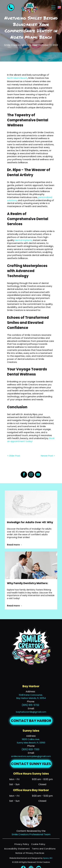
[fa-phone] (11, 9)
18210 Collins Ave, (31, 739)
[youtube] (38, 475)
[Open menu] (53, 7)
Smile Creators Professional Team (31, 834)
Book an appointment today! (31, 440)
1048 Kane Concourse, (31, 695)
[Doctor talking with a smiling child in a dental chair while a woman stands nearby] (31, 565)
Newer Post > (48, 456)
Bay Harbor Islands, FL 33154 (31, 698)
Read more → (15, 545)
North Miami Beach (17, 78)
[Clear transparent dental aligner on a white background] (31, 504)
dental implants (23, 240)
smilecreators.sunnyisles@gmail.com (31, 756)
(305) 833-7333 (30, 749)
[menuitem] (23, 844)
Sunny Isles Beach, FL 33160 (31, 743)
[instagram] (31, 475)
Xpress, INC (48, 858)
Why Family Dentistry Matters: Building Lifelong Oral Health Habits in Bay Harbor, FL (28, 583)
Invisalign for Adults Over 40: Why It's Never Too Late (30, 522)
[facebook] (24, 475)
